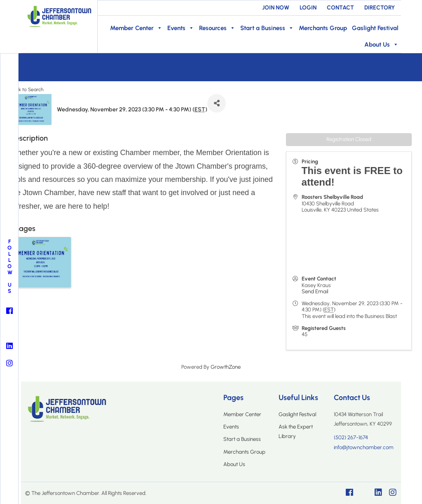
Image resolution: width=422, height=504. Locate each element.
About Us (381, 45)
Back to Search (27, 89)
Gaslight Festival (375, 28)
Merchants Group (323, 28)
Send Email (315, 291)
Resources (217, 28)
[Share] (217, 103)
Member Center (136, 28)
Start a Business (267, 28)
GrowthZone (226, 367)
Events (181, 28)
